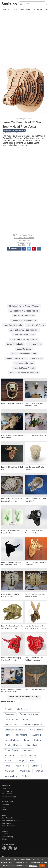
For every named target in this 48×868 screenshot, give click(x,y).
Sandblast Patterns (13, 745)
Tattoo (7, 766)
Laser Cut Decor (24, 349)
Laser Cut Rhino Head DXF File (36, 435)
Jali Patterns (21, 735)
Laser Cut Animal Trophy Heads (24, 339)
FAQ (4, 807)
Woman (39, 771)
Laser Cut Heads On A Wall (24, 354)
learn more (33, 866)
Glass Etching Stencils (15, 730)
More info (19, 133)
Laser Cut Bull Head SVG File (35, 690)
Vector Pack (21, 766)
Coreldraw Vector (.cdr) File (14, 130)
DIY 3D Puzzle (24, 240)
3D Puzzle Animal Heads (24, 238)
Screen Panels (11, 750)
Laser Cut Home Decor (16, 358)
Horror (7, 735)
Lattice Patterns (12, 740)
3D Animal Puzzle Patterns (24, 235)
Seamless (28, 750)
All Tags (26, 776)
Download (14, 249)
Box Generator (8, 818)
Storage (21, 761)
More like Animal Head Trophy (24, 697)
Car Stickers (23, 709)
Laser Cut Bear (34, 344)
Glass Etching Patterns (32, 725)
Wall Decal (9, 771)
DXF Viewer (6, 823)
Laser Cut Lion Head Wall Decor (12, 404)
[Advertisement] (24, 36)
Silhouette (9, 755)
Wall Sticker (25, 771)
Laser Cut (6, 9)
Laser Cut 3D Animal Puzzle (24, 320)
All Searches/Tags (9, 797)
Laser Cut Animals (15, 344)
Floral (26, 719)
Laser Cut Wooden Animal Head (24, 373)
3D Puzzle (38, 9)
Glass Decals (11, 725)
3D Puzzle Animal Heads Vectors (24, 311)
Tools (15, 9)
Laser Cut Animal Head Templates (24, 330)
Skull (21, 755)
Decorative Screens (29, 714)
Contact (5, 810)
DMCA (4, 839)
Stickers (8, 761)
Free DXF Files (8, 791)
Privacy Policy (8, 837)
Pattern (38, 740)
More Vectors (11, 776)
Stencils (33, 755)
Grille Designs (37, 730)
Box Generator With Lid (11, 821)
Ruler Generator (8, 826)
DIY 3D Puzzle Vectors (24, 316)
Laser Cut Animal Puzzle (24, 335)
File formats (26, 9)
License (5, 834)
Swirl (32, 761)
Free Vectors (7, 794)
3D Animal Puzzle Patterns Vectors (24, 306)
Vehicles (36, 766)
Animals (8, 709)
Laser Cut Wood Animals (24, 368)
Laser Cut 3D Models (13, 325)
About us (6, 805)
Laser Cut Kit (36, 358)
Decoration (10, 714)
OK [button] (42, 866)
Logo (26, 740)
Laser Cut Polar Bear (24, 363)
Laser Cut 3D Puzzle (36, 325)
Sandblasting (33, 745)
